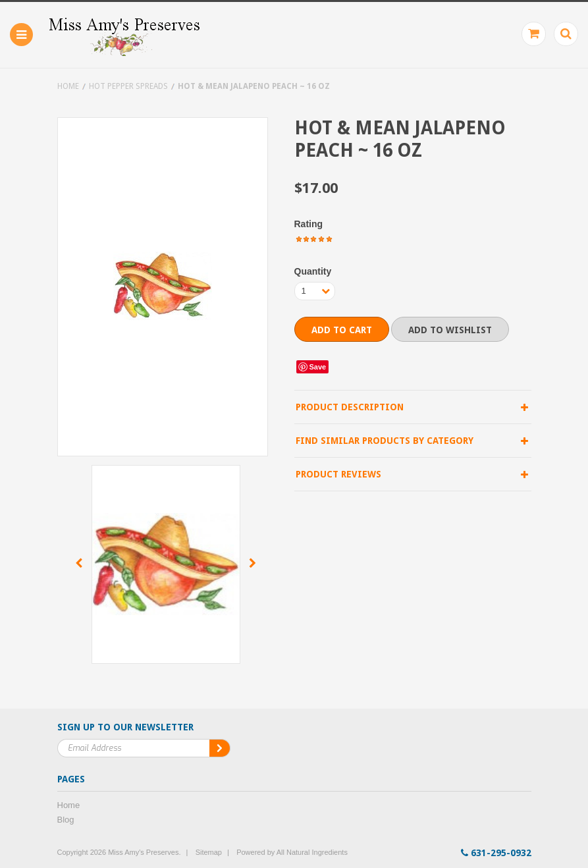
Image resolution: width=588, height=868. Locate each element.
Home (68, 86)
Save (318, 367)
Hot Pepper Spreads (128, 86)
